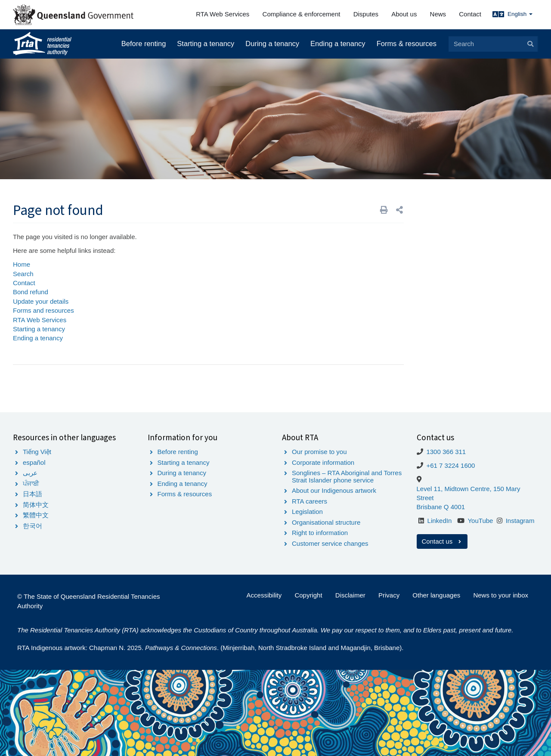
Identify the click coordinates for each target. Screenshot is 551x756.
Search (23, 274)
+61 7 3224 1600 (450, 465)
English (520, 14)
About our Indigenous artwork (334, 490)
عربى (30, 473)
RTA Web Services (223, 14)
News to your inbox (501, 595)
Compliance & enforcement (302, 14)
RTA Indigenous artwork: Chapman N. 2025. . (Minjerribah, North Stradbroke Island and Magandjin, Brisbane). (210, 648)
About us (404, 14)
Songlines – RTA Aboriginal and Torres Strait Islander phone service (347, 476)
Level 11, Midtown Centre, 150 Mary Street (469, 493)
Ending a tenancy (338, 44)
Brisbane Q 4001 (441, 507)
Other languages (436, 595)
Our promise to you (319, 452)
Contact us (442, 541)
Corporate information (323, 462)
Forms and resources (43, 310)
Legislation (307, 512)
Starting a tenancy (206, 44)
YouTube (480, 521)
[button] (399, 210)
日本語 (33, 494)
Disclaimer (350, 595)
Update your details (41, 301)
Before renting (144, 44)
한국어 (33, 526)
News (438, 14)
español (34, 462)
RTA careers (310, 501)
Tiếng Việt (37, 452)
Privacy (389, 595)
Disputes (366, 14)
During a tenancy (272, 44)
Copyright (308, 595)
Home (22, 264)
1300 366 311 (446, 452)
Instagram (520, 521)
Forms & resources (407, 44)
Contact (470, 14)
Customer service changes (330, 543)
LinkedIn (440, 521)
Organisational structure (326, 522)
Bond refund (31, 292)
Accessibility (264, 595)
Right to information (320, 533)
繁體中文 (36, 515)
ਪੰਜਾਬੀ (31, 484)
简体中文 (36, 505)
